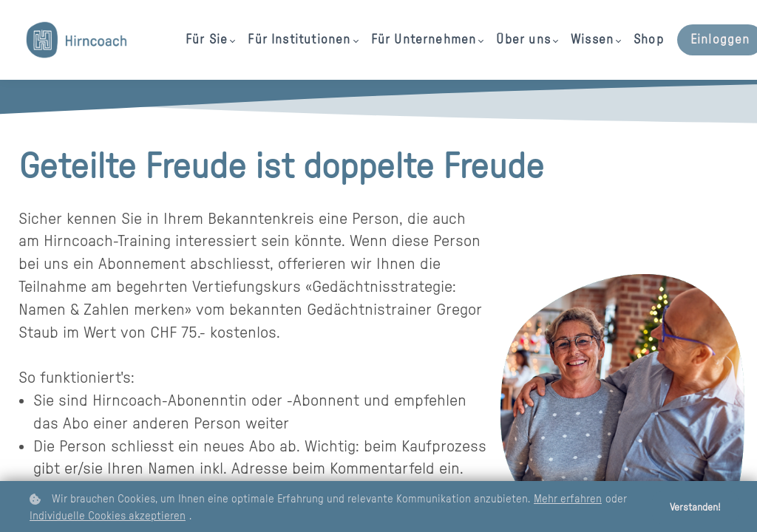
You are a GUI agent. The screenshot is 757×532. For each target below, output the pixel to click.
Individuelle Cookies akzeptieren (108, 516)
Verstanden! (695, 508)
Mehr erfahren (568, 499)
